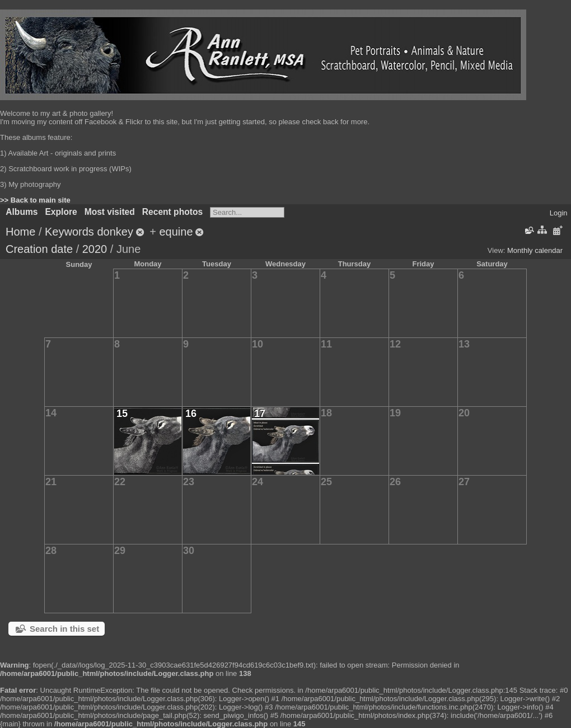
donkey (115, 232)
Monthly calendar (535, 250)
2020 (95, 249)
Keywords (69, 232)
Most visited (110, 212)
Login (559, 213)
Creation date (39, 249)
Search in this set (64, 629)
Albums (22, 212)
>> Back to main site (35, 200)
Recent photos (172, 212)
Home (20, 232)
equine (176, 232)
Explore (61, 212)
